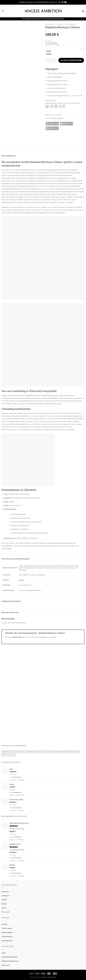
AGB (3, 953)
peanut (21, 580)
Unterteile (70, 24)
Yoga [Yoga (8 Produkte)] (14, 755)
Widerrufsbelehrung (9, 957)
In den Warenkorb (71, 60)
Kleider (4, 900)
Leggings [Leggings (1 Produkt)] (56, 752)
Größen (49, 54)
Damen (60, 24)
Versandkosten (53, 43)
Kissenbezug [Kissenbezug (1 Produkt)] (32, 752)
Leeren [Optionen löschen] (82, 50)
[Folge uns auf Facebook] (59, 2)
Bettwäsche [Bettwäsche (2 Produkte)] (6, 752)
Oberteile (5, 892)
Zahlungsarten (7, 941)
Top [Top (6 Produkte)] (9, 755)
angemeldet (17, 637)
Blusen (4, 904)
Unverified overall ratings (17, 829)
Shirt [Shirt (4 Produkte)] (78, 752)
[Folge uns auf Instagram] (62, 2)
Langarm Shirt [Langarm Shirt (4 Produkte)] (47, 752)
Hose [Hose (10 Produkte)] (18, 752)
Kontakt (4, 924)
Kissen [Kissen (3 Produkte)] (24, 752)
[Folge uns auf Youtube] (65, 2)
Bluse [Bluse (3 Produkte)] (13, 752)
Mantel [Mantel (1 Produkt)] (63, 752)
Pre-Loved (5, 912)
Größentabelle (7, 932)
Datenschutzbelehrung (10, 961)
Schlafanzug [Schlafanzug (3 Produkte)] (71, 752)
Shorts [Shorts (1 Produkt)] (4, 755)
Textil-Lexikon (7, 928)
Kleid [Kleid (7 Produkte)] (39, 752)
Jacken (4, 908)
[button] (52, 124)
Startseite (50, 24)
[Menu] (3, 11)
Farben (49, 51)
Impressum (6, 965)
